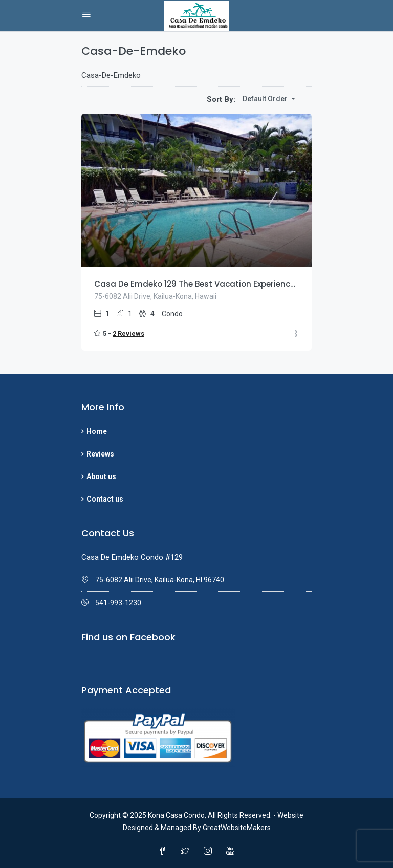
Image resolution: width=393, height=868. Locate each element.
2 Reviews (128, 333)
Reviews (100, 454)
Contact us (105, 499)
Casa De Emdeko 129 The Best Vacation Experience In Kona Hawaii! (196, 284)
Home (97, 431)
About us (101, 476)
